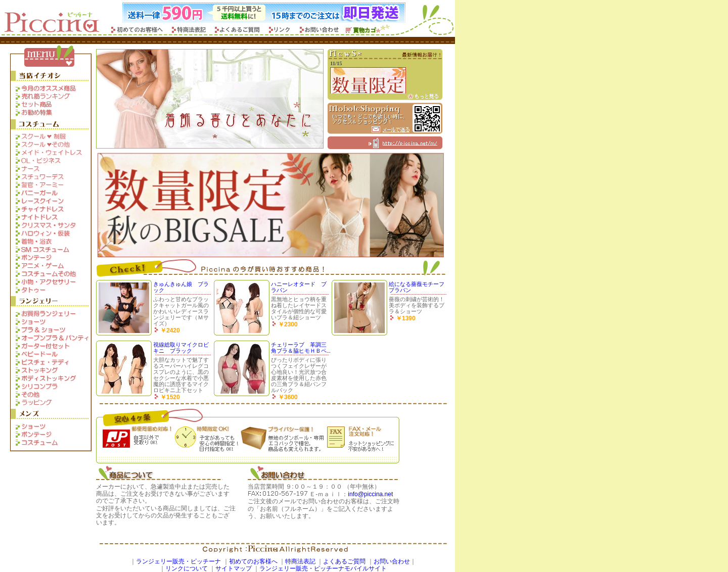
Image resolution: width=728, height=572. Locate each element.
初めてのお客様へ (253, 561)
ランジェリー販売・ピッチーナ (178, 561)
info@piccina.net (370, 494)
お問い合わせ (392, 561)
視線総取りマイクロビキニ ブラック (181, 348)
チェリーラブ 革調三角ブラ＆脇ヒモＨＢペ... (301, 348)
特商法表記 (300, 561)
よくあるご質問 (344, 561)
